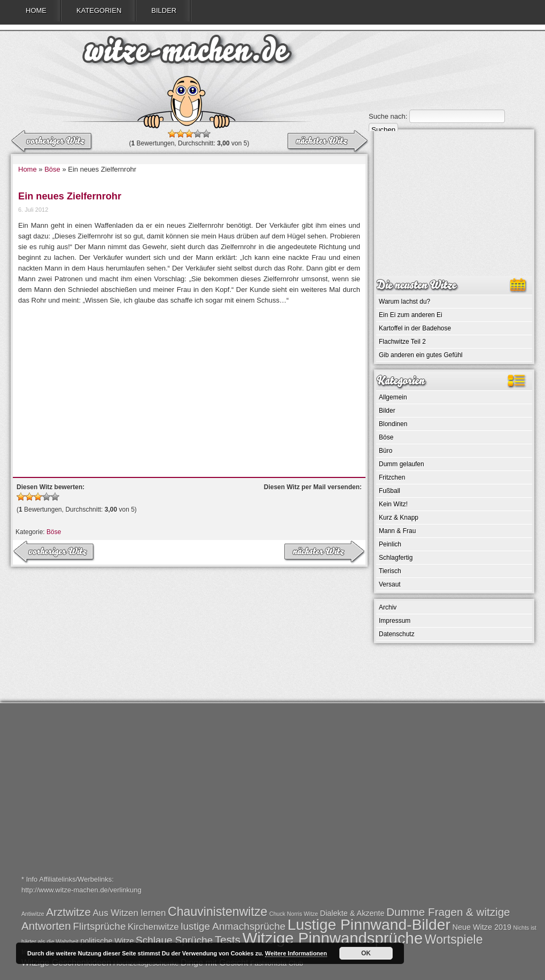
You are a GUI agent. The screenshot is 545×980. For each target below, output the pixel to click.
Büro (386, 451)
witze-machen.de (187, 53)
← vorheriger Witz (327, 142)
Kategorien (99, 10)
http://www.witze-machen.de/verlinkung (81, 890)
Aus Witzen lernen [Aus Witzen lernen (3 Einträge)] (130, 913)
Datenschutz (397, 634)
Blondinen (393, 424)
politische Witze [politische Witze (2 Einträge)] (107, 941)
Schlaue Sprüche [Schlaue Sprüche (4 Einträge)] (174, 940)
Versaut (390, 584)
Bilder (164, 10)
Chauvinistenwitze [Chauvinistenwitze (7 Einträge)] (217, 912)
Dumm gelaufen (402, 464)
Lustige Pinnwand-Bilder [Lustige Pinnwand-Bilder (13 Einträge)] (369, 924)
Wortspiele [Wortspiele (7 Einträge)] (454, 939)
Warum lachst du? (404, 302)
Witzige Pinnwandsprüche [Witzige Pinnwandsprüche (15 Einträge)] (333, 938)
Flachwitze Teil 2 (402, 342)
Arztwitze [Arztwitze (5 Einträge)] (68, 912)
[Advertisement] (189, 386)
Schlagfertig (396, 558)
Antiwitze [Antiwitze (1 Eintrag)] (33, 914)
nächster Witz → (52, 142)
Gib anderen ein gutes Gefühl (421, 355)
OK (366, 953)
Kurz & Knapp (399, 518)
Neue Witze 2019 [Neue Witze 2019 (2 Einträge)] (482, 927)
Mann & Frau (397, 531)
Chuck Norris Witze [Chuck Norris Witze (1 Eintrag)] (294, 914)
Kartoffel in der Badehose (415, 328)
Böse (52, 169)
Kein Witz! (393, 504)
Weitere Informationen (296, 953)
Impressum (395, 621)
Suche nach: (388, 116)
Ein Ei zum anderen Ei (411, 315)
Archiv (388, 607)
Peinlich (390, 544)
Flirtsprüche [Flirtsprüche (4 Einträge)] (99, 926)
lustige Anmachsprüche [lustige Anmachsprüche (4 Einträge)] (233, 926)
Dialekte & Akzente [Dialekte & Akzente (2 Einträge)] (352, 913)
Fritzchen (392, 477)
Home (36, 10)
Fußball (390, 491)
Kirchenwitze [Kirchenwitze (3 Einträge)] (153, 927)
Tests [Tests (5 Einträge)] (228, 940)
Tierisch (390, 571)
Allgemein (393, 397)
